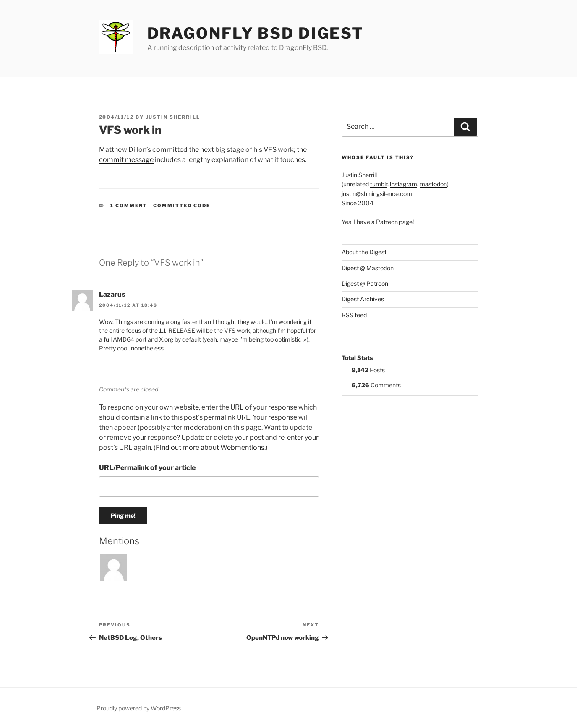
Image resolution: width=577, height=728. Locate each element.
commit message (126, 160)
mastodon (433, 184)
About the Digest (364, 252)
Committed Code (182, 206)
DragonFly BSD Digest (256, 33)
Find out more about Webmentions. (211, 447)
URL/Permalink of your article (147, 468)
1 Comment (129, 206)
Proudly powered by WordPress (139, 708)
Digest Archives (363, 299)
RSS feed (354, 315)
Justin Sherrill (173, 117)
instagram (403, 184)
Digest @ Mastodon (368, 268)
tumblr (379, 184)
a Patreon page (392, 222)
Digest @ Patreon (365, 283)
